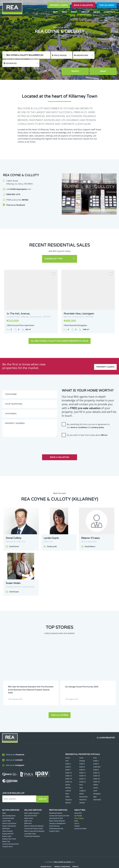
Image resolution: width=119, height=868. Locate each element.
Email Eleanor (90, 538)
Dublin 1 (96, 752)
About (85, 12)
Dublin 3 (82, 755)
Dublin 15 (97, 767)
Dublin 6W (97, 758)
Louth (95, 782)
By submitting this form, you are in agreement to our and (88, 417)
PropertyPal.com (68, 863)
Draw (106, 64)
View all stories (60, 706)
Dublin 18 (97, 770)
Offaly (67, 788)
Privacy (76, 858)
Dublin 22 (83, 773)
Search (84, 64)
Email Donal (14, 538)
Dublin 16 (69, 770)
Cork (67, 752)
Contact (109, 12)
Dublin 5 (68, 758)
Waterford (83, 791)
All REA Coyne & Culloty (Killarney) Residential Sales (60, 333)
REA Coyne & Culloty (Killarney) (25, 55)
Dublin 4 (96, 755)
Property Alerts (59, 5)
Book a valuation (83, 5)
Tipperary (69, 791)
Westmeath (97, 791)
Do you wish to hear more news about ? (87, 427)
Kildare (96, 776)
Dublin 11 (83, 764)
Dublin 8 (82, 761)
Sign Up (43, 790)
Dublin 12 (97, 764)
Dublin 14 (83, 767)
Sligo (95, 788)
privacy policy (98, 419)
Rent (74, 12)
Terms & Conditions (62, 858)
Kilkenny (68, 779)
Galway (68, 776)
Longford (82, 782)
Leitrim (96, 779)
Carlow (68, 749)
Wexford (68, 794)
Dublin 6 (82, 758)
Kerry (81, 776)
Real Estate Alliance (62, 854)
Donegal (82, 752)
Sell (64, 12)
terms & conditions (79, 419)
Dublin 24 (97, 773)
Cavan (81, 749)
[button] (106, 55)
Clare (95, 749)
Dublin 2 (68, 755)
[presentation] (79, 435)
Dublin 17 (83, 770)
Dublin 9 (96, 761)
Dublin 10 (69, 764)
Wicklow (82, 794)
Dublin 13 (69, 767)
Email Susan (14, 583)
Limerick (68, 782)
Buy (55, 12)
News (97, 12)
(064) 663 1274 (13, 187)
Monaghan (97, 785)
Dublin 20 (69, 773)
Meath (81, 785)
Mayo (67, 785)
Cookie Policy (46, 858)
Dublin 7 (68, 761)
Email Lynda (52, 538)
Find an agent (107, 5)
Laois (81, 779)
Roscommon (83, 788)
